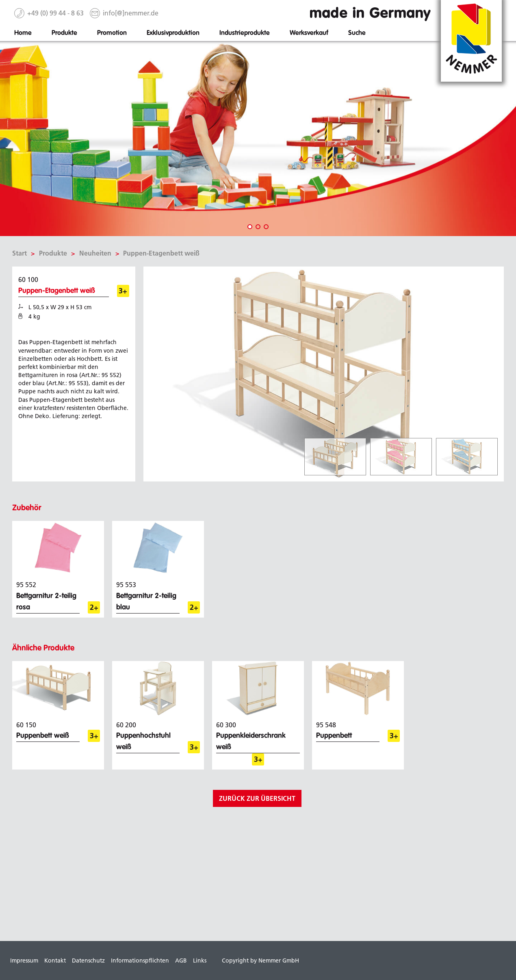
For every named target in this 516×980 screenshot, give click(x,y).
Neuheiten (95, 253)
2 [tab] (258, 227)
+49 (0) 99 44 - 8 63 (55, 13)
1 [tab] (250, 227)
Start (20, 253)
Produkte (53, 253)
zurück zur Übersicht (257, 798)
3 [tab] (266, 227)
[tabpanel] (258, 139)
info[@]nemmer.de (131, 13)
